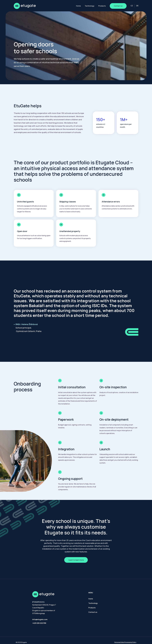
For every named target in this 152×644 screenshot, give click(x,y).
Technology (90, 6)
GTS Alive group (39, 613)
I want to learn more (76, 560)
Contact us (118, 6)
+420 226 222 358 (39, 623)
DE (137, 6)
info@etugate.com (40, 619)
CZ (132, 6)
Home (78, 6)
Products (102, 6)
